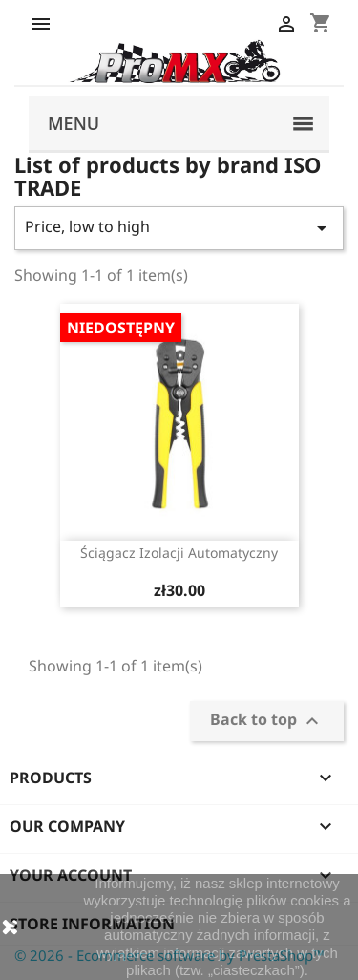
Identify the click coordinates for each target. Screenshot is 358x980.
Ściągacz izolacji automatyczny (179, 553)
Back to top (267, 722)
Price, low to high (179, 228)
